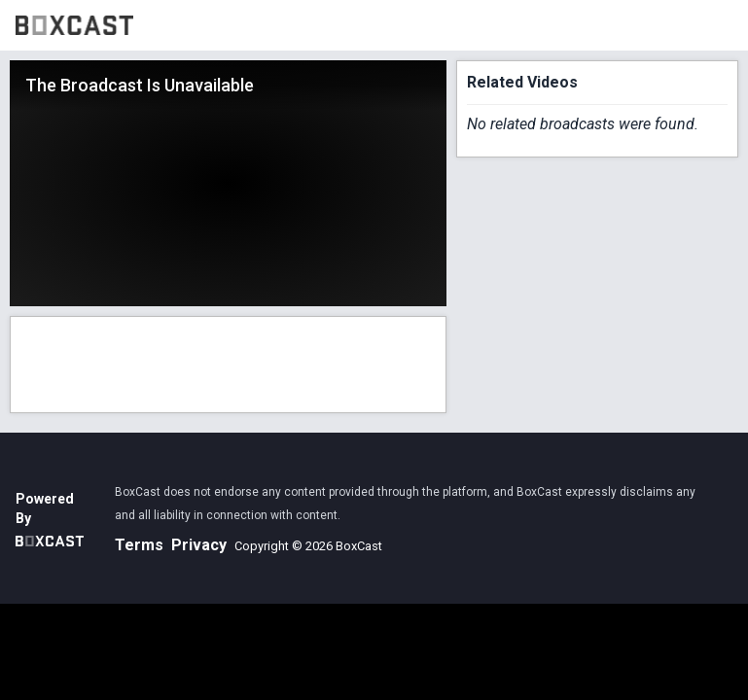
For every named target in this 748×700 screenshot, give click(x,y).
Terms (139, 545)
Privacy (199, 545)
